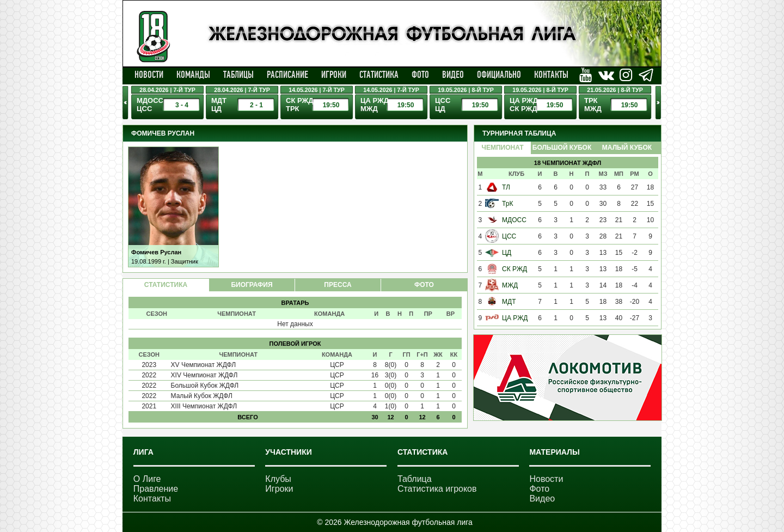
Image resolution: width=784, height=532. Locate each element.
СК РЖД (514, 269)
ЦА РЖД (515, 318)
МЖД (510, 285)
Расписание (287, 75)
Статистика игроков (437, 489)
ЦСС (509, 236)
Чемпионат (502, 148)
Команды (193, 75)
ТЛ (506, 187)
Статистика (379, 75)
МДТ (509, 302)
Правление (156, 489)
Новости (149, 75)
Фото (420, 75)
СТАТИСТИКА (166, 285)
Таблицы (238, 75)
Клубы (278, 479)
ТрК (507, 204)
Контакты (551, 75)
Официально (499, 75)
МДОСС (514, 220)
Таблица (415, 479)
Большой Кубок (562, 148)
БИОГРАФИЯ (252, 285)
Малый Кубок (627, 148)
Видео (453, 75)
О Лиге (147, 479)
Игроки (334, 75)
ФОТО (424, 285)
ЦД (507, 253)
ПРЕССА (338, 285)
